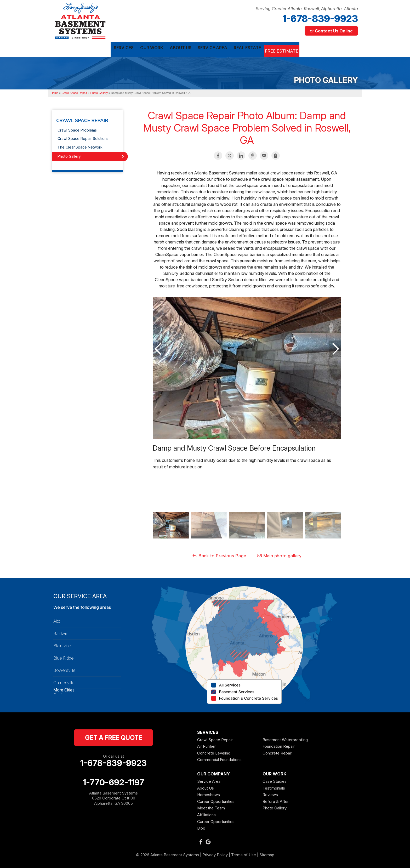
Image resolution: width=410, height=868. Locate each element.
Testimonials (274, 787)
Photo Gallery (69, 155)
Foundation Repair (279, 745)
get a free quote (114, 736)
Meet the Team (211, 807)
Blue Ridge (64, 657)
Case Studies (275, 780)
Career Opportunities (216, 800)
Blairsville (62, 644)
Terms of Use (244, 853)
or (331, 31)
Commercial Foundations (219, 759)
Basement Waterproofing (285, 738)
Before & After (276, 800)
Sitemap (267, 853)
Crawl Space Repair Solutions (83, 137)
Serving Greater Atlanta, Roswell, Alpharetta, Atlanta (307, 9)
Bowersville (64, 669)
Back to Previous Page (219, 554)
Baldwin (61, 632)
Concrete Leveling (214, 752)
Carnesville (64, 681)
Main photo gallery (279, 554)
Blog (201, 827)
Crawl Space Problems (77, 129)
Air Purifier (206, 745)
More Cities (64, 689)
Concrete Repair (277, 752)
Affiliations (206, 814)
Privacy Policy (215, 853)
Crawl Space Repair (82, 120)
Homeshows (209, 794)
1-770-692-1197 (113, 781)
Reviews (270, 794)
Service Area (209, 780)
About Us (206, 787)
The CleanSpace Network (80, 146)
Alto (57, 620)
